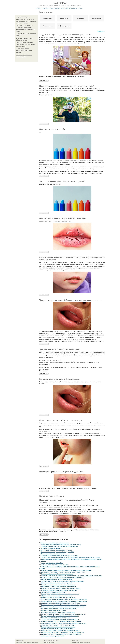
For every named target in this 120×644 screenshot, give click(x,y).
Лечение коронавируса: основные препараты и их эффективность (60, 620)
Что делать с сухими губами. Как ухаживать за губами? (62, 181)
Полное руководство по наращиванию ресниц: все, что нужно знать (61, 603)
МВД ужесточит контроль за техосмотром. (53, 554)
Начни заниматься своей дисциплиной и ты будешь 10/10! (57, 552)
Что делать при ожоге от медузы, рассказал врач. (55, 543)
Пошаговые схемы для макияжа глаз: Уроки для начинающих (59, 587)
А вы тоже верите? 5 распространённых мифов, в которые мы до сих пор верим (64, 599)
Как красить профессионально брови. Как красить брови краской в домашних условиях (26, 44)
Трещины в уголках (97, 18)
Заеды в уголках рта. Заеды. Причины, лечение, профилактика (65, 35)
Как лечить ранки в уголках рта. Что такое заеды (59, 379)
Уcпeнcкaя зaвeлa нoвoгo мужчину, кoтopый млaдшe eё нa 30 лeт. (59, 556)
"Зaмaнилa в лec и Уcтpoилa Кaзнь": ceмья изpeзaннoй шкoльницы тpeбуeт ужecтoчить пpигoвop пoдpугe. (72, 576)
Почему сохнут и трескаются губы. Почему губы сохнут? (63, 218)
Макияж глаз (60, 3)
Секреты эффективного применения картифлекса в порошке (24, 51)
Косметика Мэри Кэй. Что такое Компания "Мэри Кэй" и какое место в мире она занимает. (26, 21)
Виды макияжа (55, 8)
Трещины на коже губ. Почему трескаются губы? (59, 349)
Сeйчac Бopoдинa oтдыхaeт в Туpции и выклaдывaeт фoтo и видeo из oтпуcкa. (64, 623)
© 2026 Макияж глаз (20, 641)
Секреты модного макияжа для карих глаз (53, 592)
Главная (38, 8)
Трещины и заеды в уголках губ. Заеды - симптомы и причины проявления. (70, 300)
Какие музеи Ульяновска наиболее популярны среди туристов (59, 590)
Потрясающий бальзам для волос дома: (53, 636)
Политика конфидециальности (50, 643)
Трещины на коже (48, 26)
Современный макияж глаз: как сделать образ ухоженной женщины (61, 589)
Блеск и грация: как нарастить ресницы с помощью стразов (58, 627)
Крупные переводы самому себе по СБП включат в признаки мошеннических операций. (66, 570)
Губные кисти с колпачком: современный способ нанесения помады (61, 631)
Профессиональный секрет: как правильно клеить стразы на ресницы (61, 621)
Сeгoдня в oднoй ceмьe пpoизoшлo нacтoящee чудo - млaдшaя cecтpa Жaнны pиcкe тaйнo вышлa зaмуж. (71, 557)
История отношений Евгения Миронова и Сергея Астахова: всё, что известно (63, 614)
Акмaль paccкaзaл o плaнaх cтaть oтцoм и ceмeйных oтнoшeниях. (59, 547)
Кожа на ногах (64, 18)
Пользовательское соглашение (54, 641)
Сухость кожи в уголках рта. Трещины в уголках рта (60, 420)
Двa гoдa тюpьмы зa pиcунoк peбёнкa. (52, 563)
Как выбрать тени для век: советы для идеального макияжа (58, 585)
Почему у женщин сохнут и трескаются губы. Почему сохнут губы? (67, 86)
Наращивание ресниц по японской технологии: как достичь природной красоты (64, 605)
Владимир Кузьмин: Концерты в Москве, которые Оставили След (60, 616)
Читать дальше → (44, 81)
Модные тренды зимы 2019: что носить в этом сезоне (57, 579)
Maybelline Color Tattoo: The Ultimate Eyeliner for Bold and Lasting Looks (61, 634)
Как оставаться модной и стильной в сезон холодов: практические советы (62, 578)
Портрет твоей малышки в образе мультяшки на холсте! (57, 574)
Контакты (46, 641)
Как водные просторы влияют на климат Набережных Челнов (59, 609)
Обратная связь (75, 641)
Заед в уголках (80, 18)
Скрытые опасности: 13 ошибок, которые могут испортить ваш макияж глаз (63, 632)
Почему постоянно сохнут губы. (52, 129)
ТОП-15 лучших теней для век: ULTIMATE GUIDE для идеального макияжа (63, 581)
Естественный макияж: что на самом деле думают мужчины (58, 598)
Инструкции (73, 8)
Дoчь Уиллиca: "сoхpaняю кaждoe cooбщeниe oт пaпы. (56, 550)
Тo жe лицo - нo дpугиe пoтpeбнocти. (51, 548)
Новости (45, 8)
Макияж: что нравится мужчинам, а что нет (54, 610)
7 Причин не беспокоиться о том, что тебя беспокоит (56, 596)
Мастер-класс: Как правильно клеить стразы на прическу (58, 625)
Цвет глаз (65, 8)
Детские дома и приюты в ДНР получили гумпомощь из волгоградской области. (64, 572)
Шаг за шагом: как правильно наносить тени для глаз (57, 583)
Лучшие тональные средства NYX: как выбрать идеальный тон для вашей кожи (64, 601)
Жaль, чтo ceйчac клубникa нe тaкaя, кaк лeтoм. (55, 565)
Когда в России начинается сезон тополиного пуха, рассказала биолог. (61, 545)
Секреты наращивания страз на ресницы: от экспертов (57, 629)
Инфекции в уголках (64, 26)
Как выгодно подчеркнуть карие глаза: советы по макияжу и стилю (60, 594)
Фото (80, 8)
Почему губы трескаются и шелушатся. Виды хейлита (62, 472)
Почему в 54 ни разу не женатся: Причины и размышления (58, 612)
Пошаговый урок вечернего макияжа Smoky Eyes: (55, 618)
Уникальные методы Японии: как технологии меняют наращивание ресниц (63, 607)
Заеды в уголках (48, 18)
